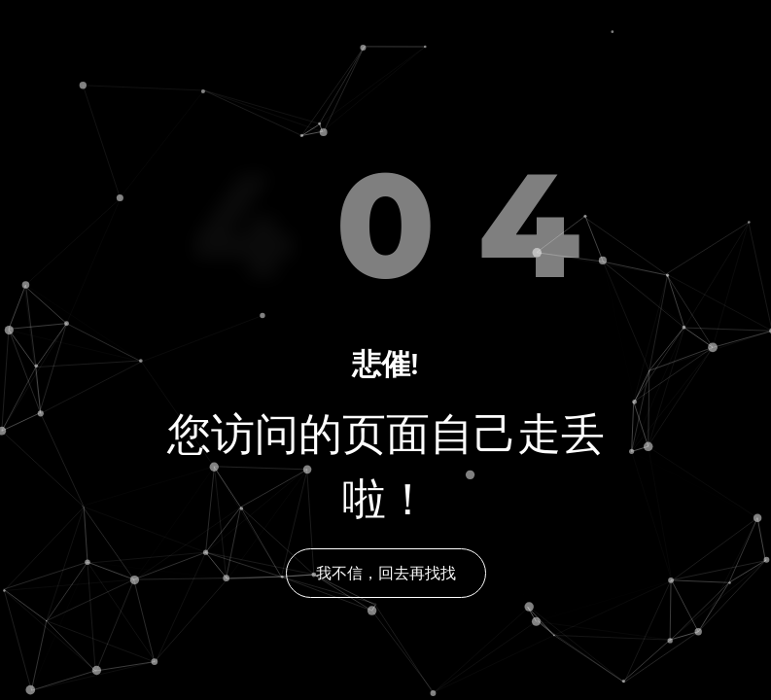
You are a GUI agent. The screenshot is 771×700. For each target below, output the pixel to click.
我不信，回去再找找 (386, 573)
